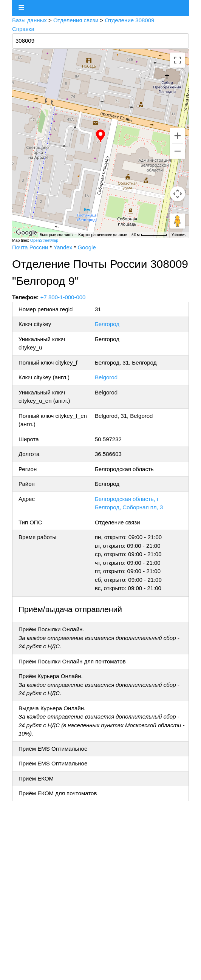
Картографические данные (103, 235)
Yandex (63, 247)
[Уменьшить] (178, 151)
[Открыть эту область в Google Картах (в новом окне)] (26, 233)
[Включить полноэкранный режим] (178, 60)
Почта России (30, 247)
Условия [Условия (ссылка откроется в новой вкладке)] (179, 235)
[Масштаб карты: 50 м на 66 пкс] (149, 235)
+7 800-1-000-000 (63, 297)
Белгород (107, 324)
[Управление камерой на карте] (178, 194)
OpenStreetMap (44, 240)
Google (87, 247)
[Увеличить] (178, 136)
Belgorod (106, 377)
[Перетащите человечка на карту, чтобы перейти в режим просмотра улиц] (178, 221)
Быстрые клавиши (57, 235)
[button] (100, 136)
